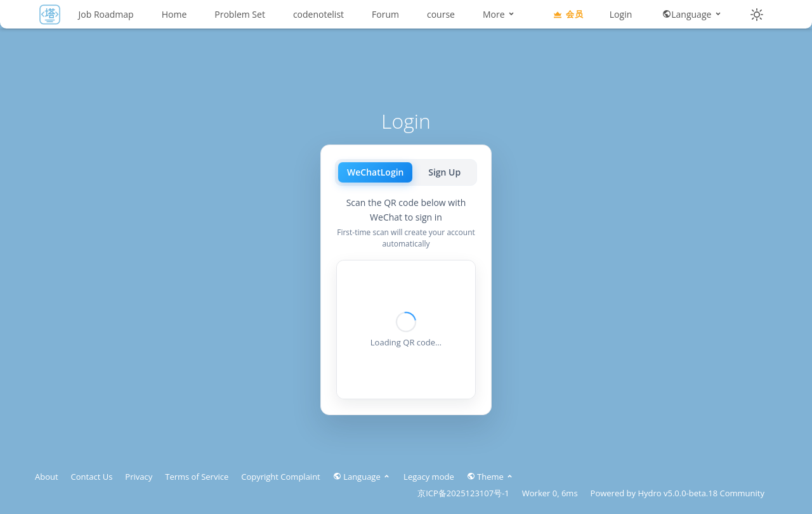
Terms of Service (197, 477)
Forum (385, 14)
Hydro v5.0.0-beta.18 (678, 493)
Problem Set (240, 14)
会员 (568, 14)
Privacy (139, 477)
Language (692, 14)
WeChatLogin (375, 172)
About (47, 477)
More (499, 14)
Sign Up (444, 172)
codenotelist (318, 14)
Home (174, 14)
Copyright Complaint (281, 477)
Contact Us (92, 477)
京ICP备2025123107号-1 (463, 493)
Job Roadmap (106, 14)
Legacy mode (429, 477)
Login (621, 14)
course (441, 14)
